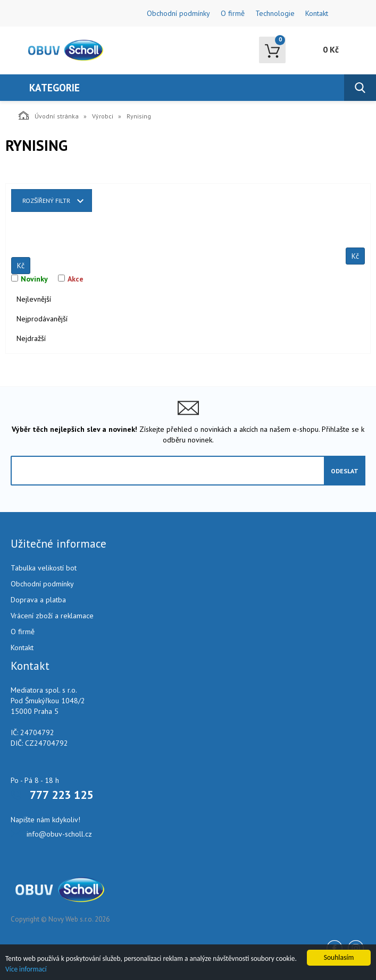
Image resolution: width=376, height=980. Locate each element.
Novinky (34, 279)
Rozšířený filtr (46, 201)
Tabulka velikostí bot (44, 568)
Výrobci (103, 116)
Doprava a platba (38, 600)
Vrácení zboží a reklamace (52, 616)
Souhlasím (339, 957)
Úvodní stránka (49, 115)
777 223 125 (61, 795)
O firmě (233, 13)
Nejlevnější (34, 299)
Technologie (275, 13)
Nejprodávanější (42, 319)
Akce (76, 279)
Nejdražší (31, 338)
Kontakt (317, 13)
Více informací (26, 969)
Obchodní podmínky (178, 13)
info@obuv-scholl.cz (59, 834)
